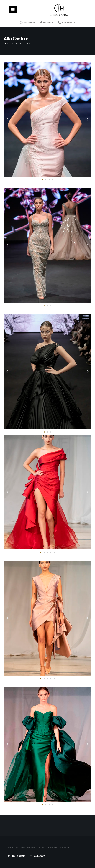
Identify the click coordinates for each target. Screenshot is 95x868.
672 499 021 (67, 22)
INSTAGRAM (28, 23)
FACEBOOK (47, 23)
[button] (42, 180)
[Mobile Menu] (13, 10)
